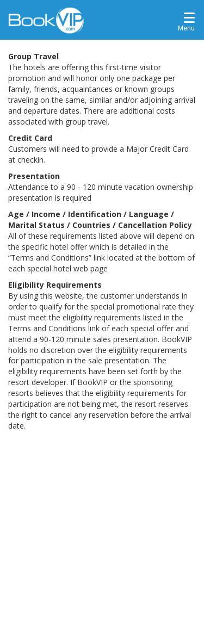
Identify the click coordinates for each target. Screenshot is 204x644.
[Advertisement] (102, 539)
